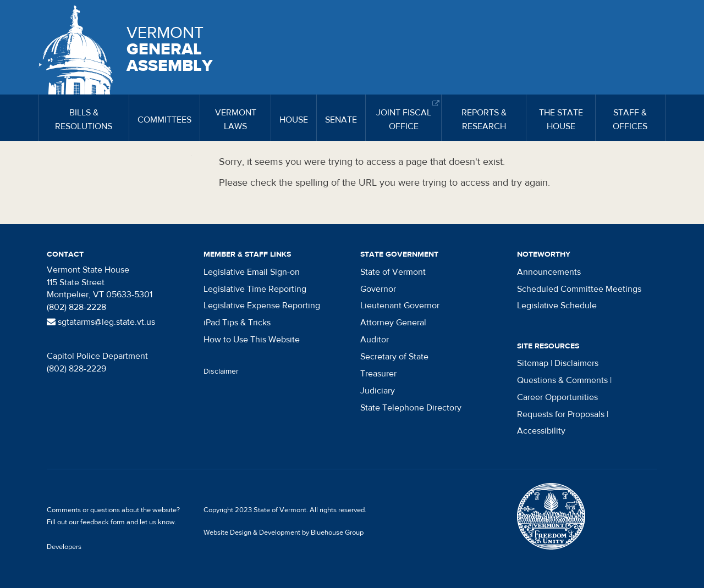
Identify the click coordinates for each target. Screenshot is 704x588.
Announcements (549, 272)
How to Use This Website (252, 340)
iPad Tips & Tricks (237, 323)
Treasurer (378, 374)
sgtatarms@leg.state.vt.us (101, 322)
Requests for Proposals (561, 414)
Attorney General (393, 323)
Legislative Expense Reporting (262, 306)
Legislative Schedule (557, 306)
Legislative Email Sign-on (252, 272)
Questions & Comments (562, 380)
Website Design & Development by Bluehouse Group (284, 532)
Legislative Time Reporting (255, 289)
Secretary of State (394, 357)
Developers (64, 547)
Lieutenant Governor (400, 306)
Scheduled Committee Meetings (579, 289)
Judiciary (378, 391)
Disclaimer (221, 371)
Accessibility (541, 431)
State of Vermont (393, 272)
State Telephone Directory (411, 408)
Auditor (375, 340)
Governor (378, 289)
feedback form (103, 522)
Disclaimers (576, 363)
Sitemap (533, 363)
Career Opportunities (557, 397)
